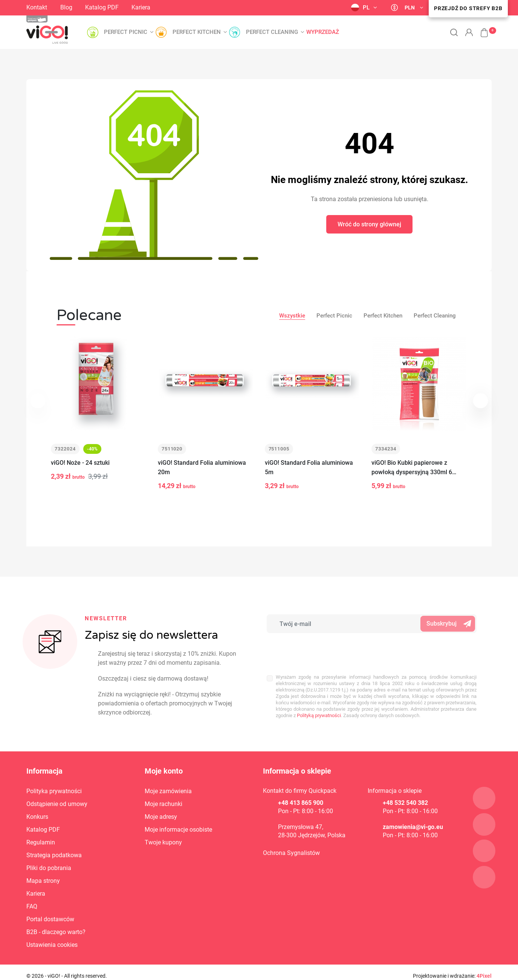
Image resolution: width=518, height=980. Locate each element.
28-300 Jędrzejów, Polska (312, 835)
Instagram (167, 7)
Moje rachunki (163, 804)
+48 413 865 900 (301, 803)
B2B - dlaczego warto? (56, 932)
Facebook (180, 7)
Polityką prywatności (319, 715)
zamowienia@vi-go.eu (413, 827)
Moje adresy (161, 817)
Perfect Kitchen (383, 316)
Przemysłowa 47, (301, 827)
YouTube (211, 8)
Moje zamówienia (168, 791)
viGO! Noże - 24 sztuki (80, 463)
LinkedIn (193, 7)
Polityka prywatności (54, 791)
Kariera (141, 7)
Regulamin (41, 842)
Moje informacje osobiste (178, 830)
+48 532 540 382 (405, 803)
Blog (66, 7)
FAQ (32, 906)
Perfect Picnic (334, 316)
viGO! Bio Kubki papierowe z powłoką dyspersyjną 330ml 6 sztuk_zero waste (412, 468)
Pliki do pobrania (49, 868)
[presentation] (316, 650)
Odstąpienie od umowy (57, 804)
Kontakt (37, 7)
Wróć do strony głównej (369, 224)
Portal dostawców (50, 919)
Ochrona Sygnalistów (291, 853)
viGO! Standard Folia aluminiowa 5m (309, 467)
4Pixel (484, 976)
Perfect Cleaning (435, 316)
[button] (480, 29)
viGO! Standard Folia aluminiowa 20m (202, 467)
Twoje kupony (163, 842)
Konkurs (37, 817)
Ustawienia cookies (52, 945)
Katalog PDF (102, 7)
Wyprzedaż (323, 32)
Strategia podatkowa (54, 855)
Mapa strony (43, 881)
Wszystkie (292, 316)
